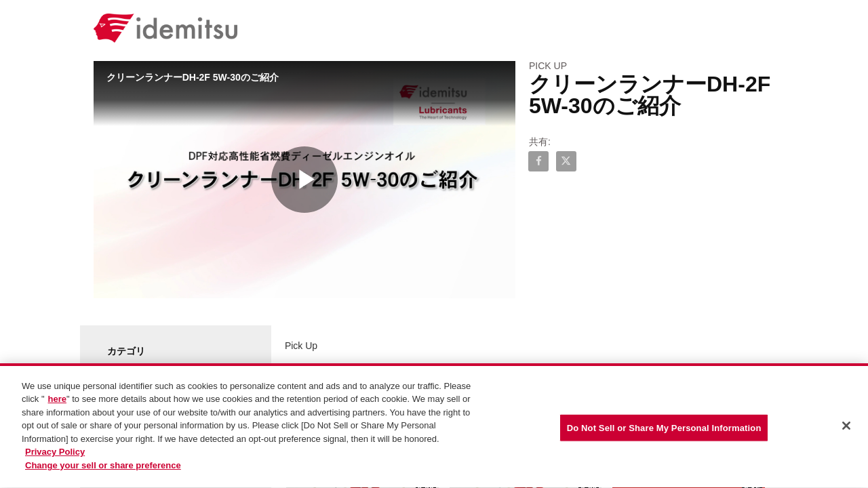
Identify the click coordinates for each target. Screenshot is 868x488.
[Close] (846, 428)
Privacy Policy (55, 455)
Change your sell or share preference (103, 468)
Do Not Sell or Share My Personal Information (664, 430)
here (57, 402)
